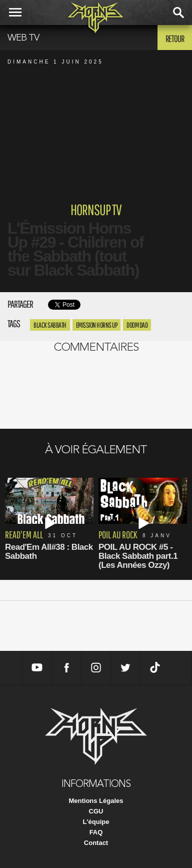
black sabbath (50, 325)
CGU (96, 811)
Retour (175, 39)
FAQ (96, 832)
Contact (96, 843)
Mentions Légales (96, 801)
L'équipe (96, 822)
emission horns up (97, 325)
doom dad (137, 325)
